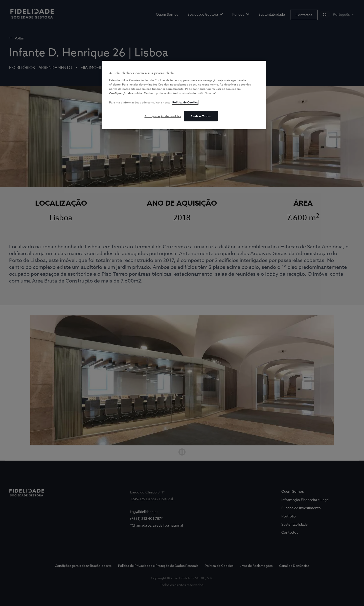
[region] (184, 95)
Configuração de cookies (163, 116)
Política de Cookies (185, 102)
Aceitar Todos (201, 116)
